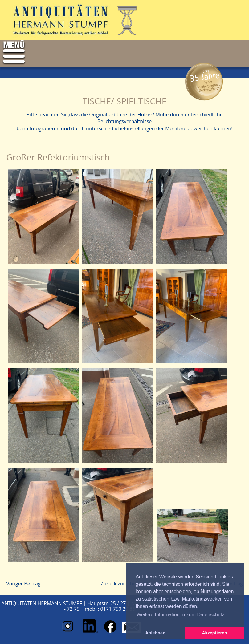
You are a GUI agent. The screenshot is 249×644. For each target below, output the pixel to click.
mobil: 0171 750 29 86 (110, 609)
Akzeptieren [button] (214, 633)
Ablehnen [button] (155, 633)
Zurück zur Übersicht (124, 584)
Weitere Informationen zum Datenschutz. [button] (181, 615)
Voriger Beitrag (23, 584)
